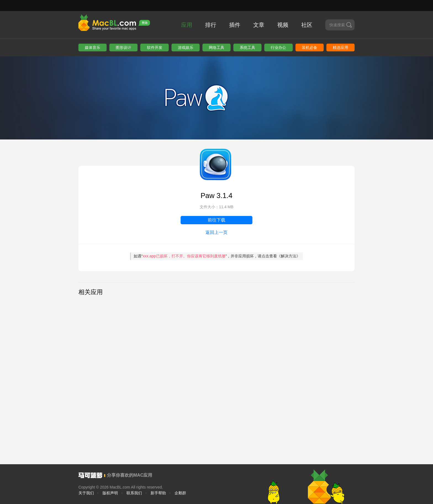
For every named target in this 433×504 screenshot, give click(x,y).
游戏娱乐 (186, 48)
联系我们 (134, 493)
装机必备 (310, 48)
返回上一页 (216, 232)
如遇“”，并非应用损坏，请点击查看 (217, 256)
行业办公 (278, 48)
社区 (307, 25)
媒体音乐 (93, 48)
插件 (235, 25)
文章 (259, 25)
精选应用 (340, 48)
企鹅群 (180, 493)
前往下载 (216, 220)
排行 (211, 25)
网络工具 (216, 48)
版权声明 (110, 493)
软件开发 (155, 48)
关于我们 (86, 493)
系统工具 (247, 48)
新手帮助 (158, 493)
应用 (187, 25)
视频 (283, 25)
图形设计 (123, 48)
